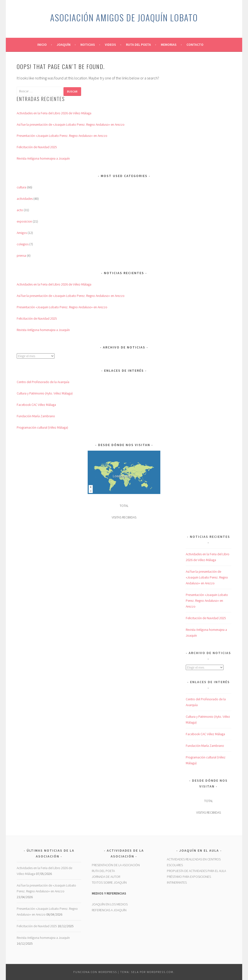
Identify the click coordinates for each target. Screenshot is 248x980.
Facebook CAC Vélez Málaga (36, 405)
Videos (110, 45)
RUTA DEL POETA (103, 871)
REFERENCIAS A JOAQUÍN (109, 910)
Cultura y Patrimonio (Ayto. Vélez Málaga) (45, 393)
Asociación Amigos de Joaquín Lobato (124, 17)
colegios (23, 244)
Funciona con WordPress (95, 972)
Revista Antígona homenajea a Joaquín (43, 158)
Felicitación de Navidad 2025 (37, 147)
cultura (21, 187)
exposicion (24, 221)
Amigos (22, 233)
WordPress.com (160, 972)
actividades (25, 199)
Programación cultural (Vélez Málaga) (42, 427)
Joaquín (64, 45)
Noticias (88, 45)
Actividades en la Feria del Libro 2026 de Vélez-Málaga (54, 113)
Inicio (42, 45)
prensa (21, 255)
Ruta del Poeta (138, 45)
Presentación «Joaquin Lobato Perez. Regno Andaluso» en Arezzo (62, 136)
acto (20, 210)
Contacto (195, 45)
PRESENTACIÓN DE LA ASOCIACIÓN (116, 865)
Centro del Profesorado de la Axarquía (43, 382)
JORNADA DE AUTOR (106, 877)
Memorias (169, 45)
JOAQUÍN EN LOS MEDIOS (110, 904)
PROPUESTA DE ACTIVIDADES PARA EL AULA (196, 871)
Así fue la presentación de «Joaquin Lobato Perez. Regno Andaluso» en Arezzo (71, 124)
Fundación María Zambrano (36, 416)
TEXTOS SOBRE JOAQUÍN (109, 882)
